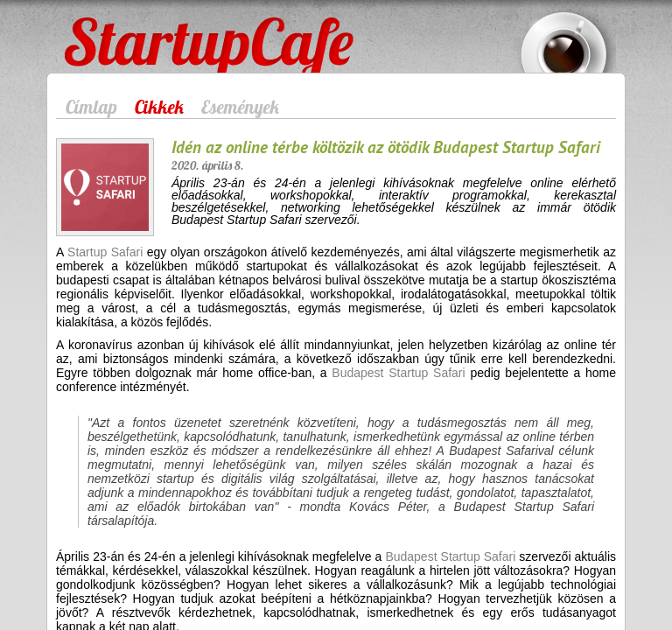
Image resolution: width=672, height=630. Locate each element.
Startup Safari (105, 252)
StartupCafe (97, 28)
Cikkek (159, 107)
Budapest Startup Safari (398, 373)
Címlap (91, 107)
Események (240, 107)
